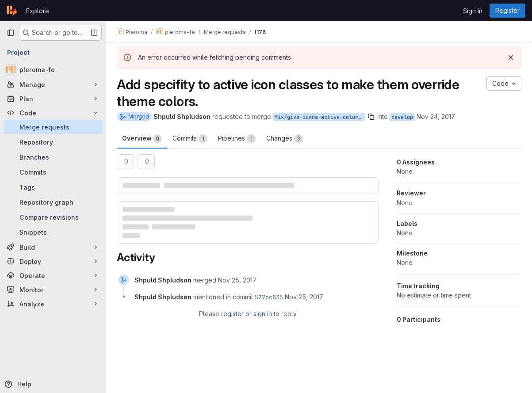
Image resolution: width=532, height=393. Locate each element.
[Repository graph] (53, 202)
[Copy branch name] (371, 117)
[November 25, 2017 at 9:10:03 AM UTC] (304, 297)
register (232, 314)
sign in (263, 314)
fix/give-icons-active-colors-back (320, 117)
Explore (38, 11)
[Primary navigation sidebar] (11, 33)
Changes (285, 139)
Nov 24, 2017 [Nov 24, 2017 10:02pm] (436, 116)
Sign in (473, 11)
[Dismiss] (511, 57)
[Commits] (53, 172)
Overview (142, 139)
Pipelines (237, 139)
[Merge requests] (53, 127)
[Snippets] (53, 232)
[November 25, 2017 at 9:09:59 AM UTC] (237, 280)
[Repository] (53, 142)
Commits (190, 139)
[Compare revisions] (53, 217)
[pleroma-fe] (53, 69)
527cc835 (269, 297)
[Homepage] (12, 11)
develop (402, 117)
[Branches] (53, 157)
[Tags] (53, 187)
